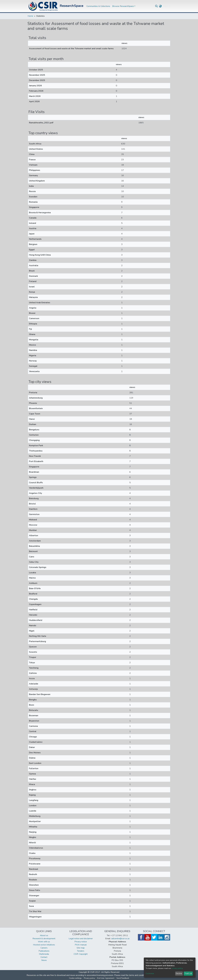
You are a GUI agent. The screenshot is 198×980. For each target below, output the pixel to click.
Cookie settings (75, 978)
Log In (166, 6)
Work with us (44, 942)
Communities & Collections (98, 6)
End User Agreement (106, 978)
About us (44, 935)
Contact (44, 957)
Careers (44, 948)
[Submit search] (156, 6)
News (44, 960)
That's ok (188, 973)
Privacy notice (81, 942)
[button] (160, 6)
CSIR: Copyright (81, 954)
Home (30, 16)
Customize (150, 973)
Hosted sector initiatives (44, 945)
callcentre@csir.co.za (120, 939)
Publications (44, 951)
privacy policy (177, 968)
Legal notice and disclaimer (81, 939)
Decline (179, 973)
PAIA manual (81, 945)
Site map (81, 948)
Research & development (44, 939)
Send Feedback (123, 978)
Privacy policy (89, 978)
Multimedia (44, 954)
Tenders (81, 951)
